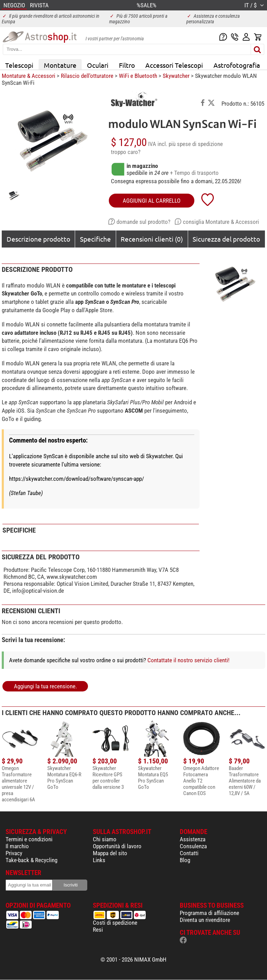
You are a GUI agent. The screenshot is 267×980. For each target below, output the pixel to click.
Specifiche (95, 239)
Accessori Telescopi (174, 65)
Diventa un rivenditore (205, 920)
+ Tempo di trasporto (194, 173)
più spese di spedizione (196, 144)
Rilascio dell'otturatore (87, 76)
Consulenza (193, 846)
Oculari (98, 65)
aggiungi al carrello (152, 201)
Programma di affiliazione (209, 913)
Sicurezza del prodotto (226, 239)
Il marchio (17, 846)
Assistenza (193, 839)
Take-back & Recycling (31, 860)
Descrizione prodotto (38, 239)
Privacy (14, 853)
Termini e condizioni (29, 839)
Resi (98, 930)
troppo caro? (126, 152)
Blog (185, 860)
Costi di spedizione (115, 923)
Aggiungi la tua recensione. (45, 686)
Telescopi (19, 65)
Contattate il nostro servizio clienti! (188, 660)
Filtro (127, 65)
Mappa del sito (110, 853)
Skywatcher (176, 76)
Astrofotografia (237, 65)
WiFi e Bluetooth (138, 76)
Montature (60, 65)
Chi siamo (105, 839)
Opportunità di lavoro (117, 846)
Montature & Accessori (29, 76)
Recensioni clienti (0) (152, 239)
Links (99, 860)
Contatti (189, 853)
